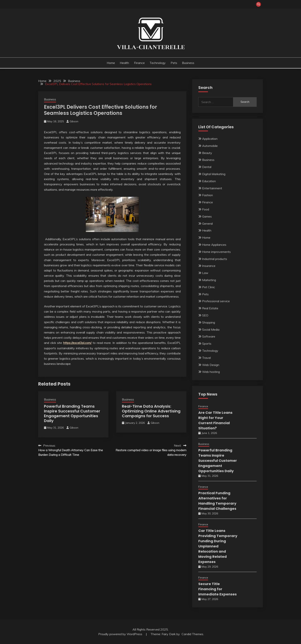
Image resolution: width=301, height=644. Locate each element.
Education (209, 181)
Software (209, 336)
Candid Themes (192, 634)
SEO (205, 315)
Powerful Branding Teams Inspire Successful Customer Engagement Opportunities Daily (72, 413)
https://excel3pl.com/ (77, 343)
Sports (207, 344)
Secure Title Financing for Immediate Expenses (217, 589)
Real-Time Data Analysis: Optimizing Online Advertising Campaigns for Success (151, 411)
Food (206, 209)
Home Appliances (214, 245)
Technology (158, 63)
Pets (174, 63)
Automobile (210, 146)
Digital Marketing (214, 174)
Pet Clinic (209, 287)
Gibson (74, 121)
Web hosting (211, 372)
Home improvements (216, 252)
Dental (207, 167)
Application (210, 139)
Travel (206, 358)
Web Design (211, 365)
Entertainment (212, 188)
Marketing (209, 280)
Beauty (207, 153)
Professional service (216, 301)
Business (188, 63)
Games (207, 216)
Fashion (208, 195)
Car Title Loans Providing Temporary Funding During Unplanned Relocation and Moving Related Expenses (218, 546)
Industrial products (215, 259)
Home (111, 63)
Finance (139, 63)
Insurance (209, 266)
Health (124, 63)
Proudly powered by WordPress (121, 634)
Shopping (209, 322)
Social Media (211, 329)
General (207, 223)
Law (205, 273)
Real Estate (210, 308)
